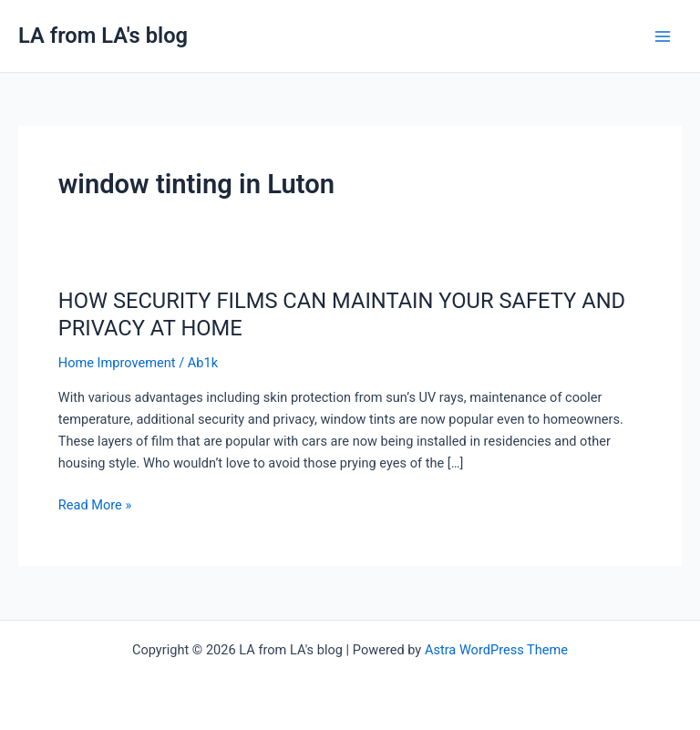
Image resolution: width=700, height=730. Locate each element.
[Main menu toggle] (663, 36)
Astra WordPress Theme (496, 650)
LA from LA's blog (103, 36)
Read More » (95, 505)
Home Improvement (117, 363)
